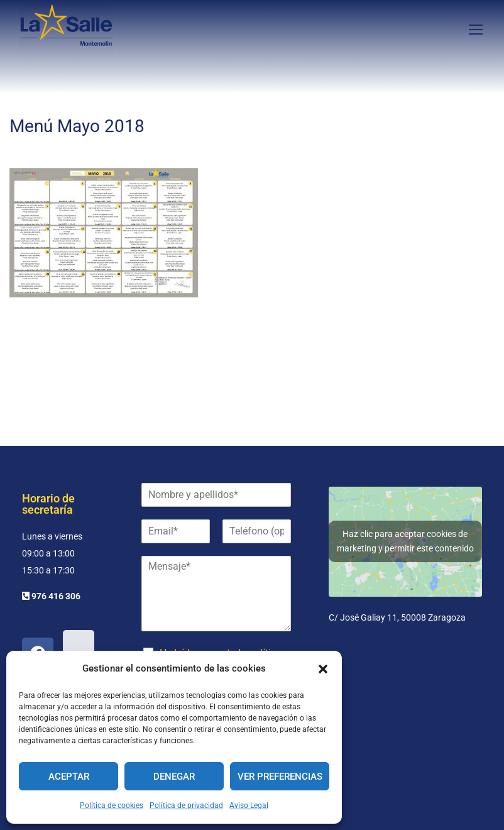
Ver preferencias (280, 777)
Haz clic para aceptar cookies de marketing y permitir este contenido (405, 541)
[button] (323, 669)
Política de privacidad (186, 805)
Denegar (174, 777)
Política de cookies (112, 805)
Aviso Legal (249, 805)
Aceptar (69, 777)
